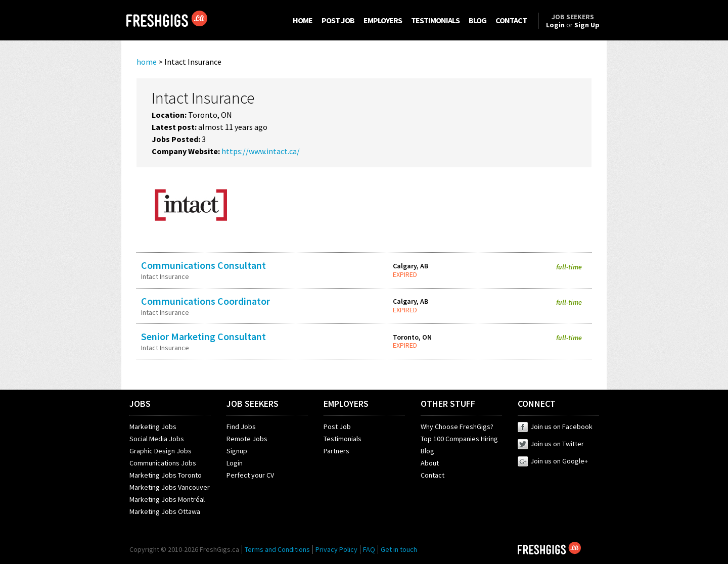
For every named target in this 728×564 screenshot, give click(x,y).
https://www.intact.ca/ (261, 151)
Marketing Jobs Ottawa (165, 511)
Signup (237, 451)
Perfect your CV (250, 475)
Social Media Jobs (157, 439)
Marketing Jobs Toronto (166, 475)
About (430, 463)
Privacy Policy (336, 549)
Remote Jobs (247, 439)
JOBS (140, 404)
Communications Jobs (163, 463)
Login (235, 463)
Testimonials (343, 439)
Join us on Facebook (555, 427)
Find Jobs (241, 427)
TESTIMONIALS (435, 20)
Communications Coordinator (206, 301)
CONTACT (511, 20)
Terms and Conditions (277, 549)
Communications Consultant (203, 265)
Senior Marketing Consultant (203, 336)
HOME (303, 20)
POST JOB (338, 20)
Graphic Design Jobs (161, 451)
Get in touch (399, 549)
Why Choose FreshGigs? (457, 427)
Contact (433, 475)
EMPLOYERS (383, 20)
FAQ (369, 549)
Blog (427, 451)
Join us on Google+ (553, 461)
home (147, 62)
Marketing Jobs (153, 427)
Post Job (337, 427)
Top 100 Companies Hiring (459, 439)
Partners (336, 451)
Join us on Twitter (551, 444)
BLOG (477, 20)
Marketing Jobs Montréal (167, 499)
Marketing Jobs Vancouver (170, 487)
